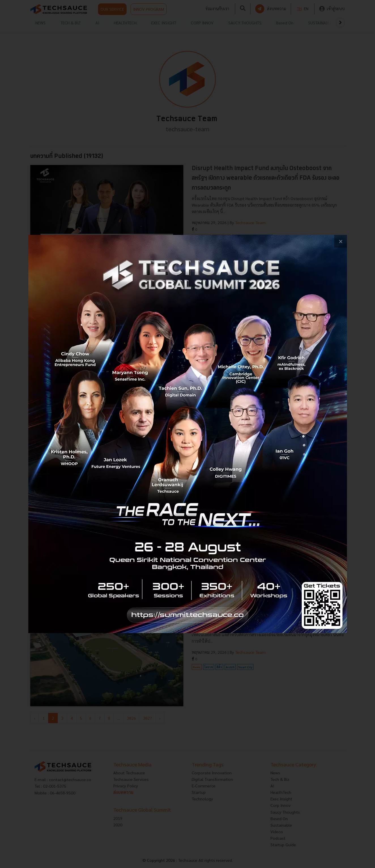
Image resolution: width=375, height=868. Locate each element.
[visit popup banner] (188, 434)
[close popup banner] (341, 241)
